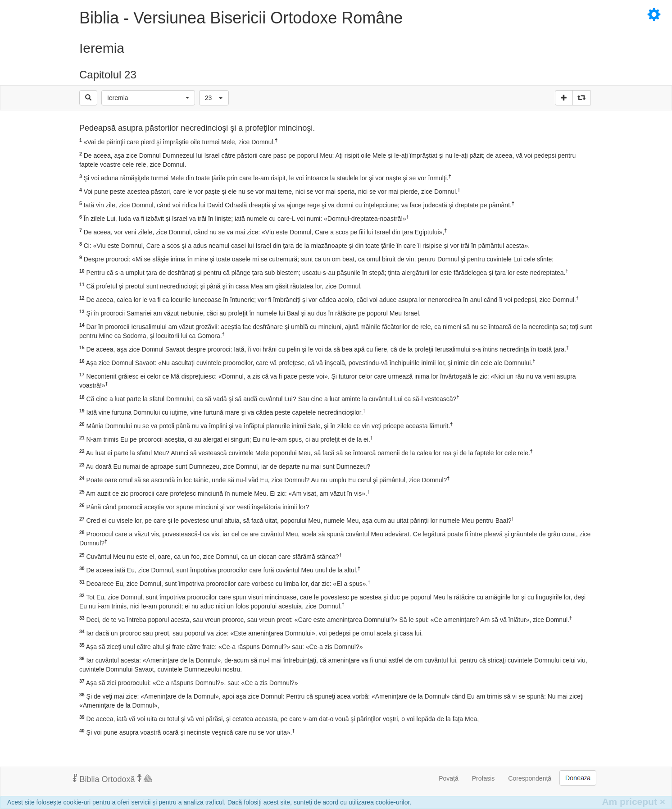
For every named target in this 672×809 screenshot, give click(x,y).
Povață (449, 778)
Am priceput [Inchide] (633, 802)
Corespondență (530, 778)
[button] (148, 98)
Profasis (484, 778)
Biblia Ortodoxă (112, 779)
